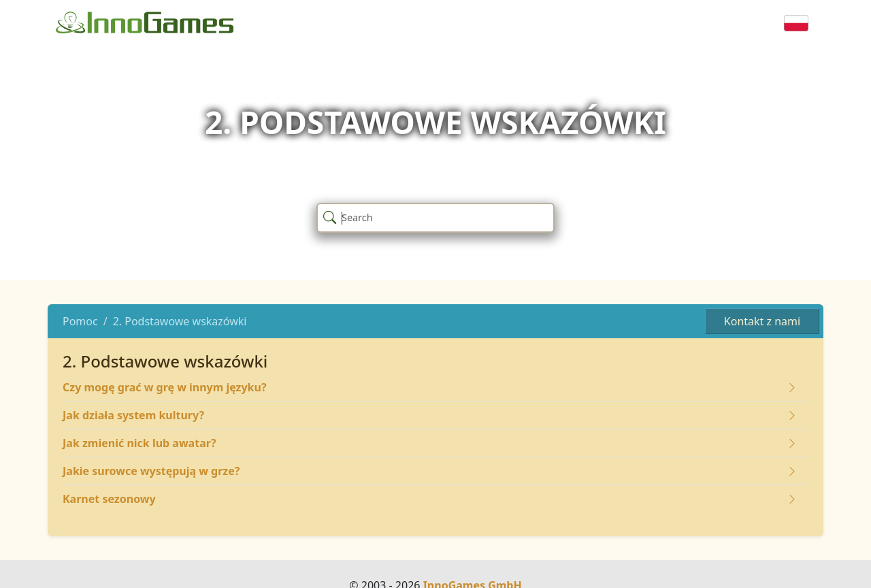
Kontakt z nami (762, 321)
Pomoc (80, 321)
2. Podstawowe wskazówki (180, 321)
